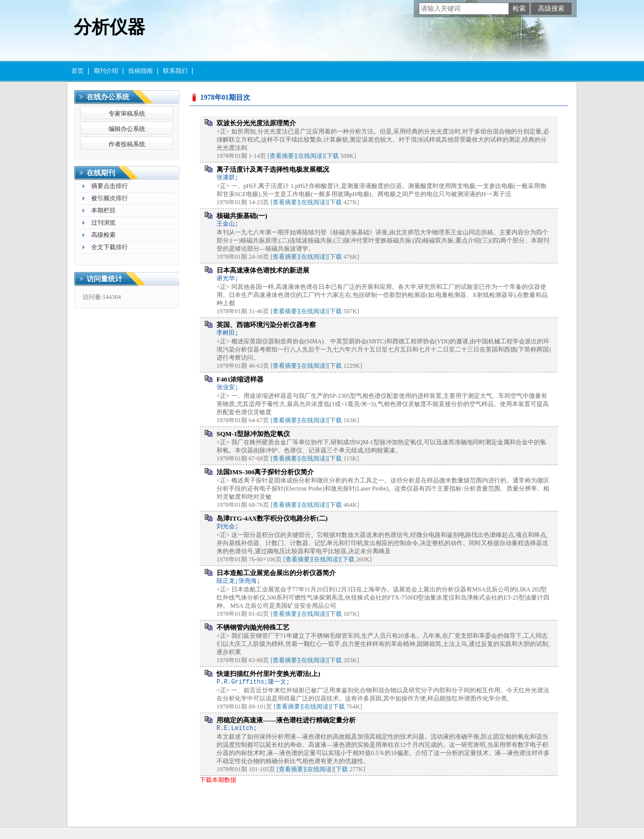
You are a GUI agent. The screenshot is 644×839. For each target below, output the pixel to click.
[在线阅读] (310, 156)
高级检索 (103, 235)
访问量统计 (104, 279)
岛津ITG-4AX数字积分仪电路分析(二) (272, 518)
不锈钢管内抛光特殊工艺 (253, 627)
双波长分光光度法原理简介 (256, 123)
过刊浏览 (103, 223)
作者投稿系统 (127, 144)
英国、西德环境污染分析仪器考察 (266, 325)
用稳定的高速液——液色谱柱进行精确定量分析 (286, 720)
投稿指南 (141, 71)
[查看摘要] (282, 156)
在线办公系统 (108, 97)
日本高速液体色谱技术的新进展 (263, 270)
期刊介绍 (106, 71)
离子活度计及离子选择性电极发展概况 (273, 169)
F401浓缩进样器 (240, 379)
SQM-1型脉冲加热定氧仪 (253, 434)
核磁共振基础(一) (242, 216)
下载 (333, 156)
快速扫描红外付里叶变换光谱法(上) (269, 674)
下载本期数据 (218, 780)
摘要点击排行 (110, 186)
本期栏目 (103, 210)
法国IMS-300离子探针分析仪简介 (265, 472)
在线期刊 (101, 173)
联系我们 (175, 71)
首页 (77, 71)
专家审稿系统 (127, 114)
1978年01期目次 (225, 98)
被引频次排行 (110, 198)
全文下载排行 (110, 247)
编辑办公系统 (127, 129)
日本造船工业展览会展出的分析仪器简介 (276, 573)
